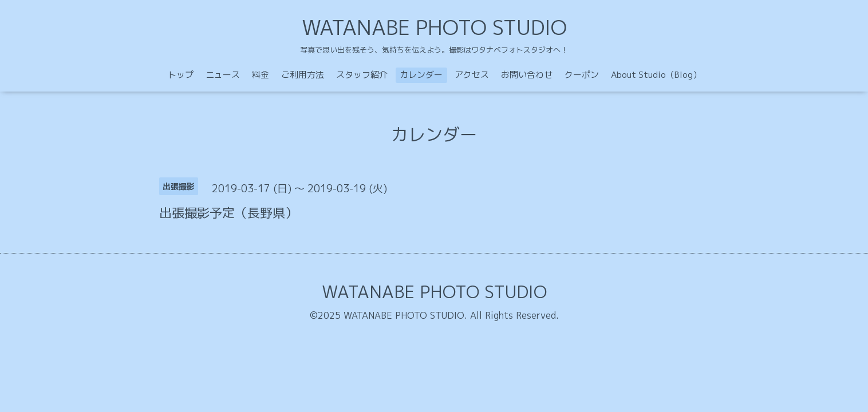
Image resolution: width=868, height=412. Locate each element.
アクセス (472, 75)
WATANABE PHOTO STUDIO (434, 27)
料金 (261, 75)
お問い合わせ (527, 75)
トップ (181, 75)
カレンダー (421, 75)
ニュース (223, 75)
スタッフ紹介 (362, 75)
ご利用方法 (303, 75)
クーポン (582, 75)
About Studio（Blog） (656, 75)
